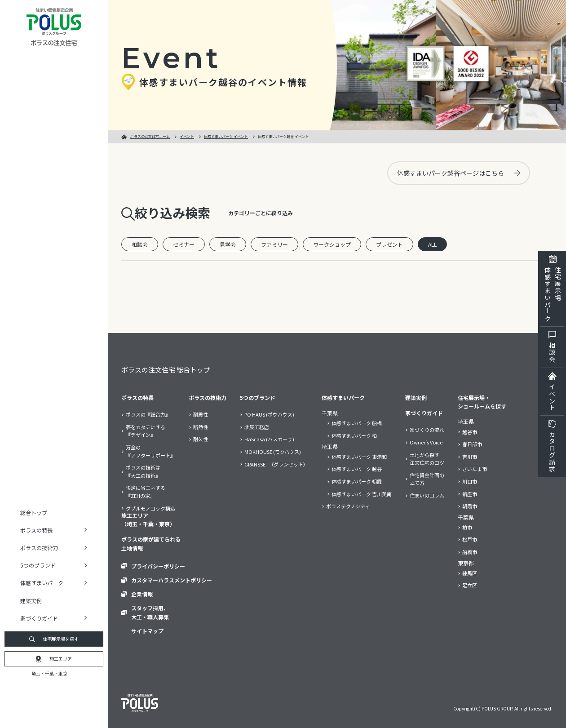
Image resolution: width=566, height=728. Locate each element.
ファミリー (274, 244)
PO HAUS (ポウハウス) (269, 414)
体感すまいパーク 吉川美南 (362, 494)
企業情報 (142, 594)
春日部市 (472, 444)
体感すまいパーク (343, 397)
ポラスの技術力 (208, 397)
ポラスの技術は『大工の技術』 (143, 471)
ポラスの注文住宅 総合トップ (166, 370)
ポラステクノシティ (348, 506)
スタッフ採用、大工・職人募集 (150, 612)
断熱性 (201, 427)
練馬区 (470, 573)
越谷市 (470, 432)
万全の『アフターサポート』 (150, 451)
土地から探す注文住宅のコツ (427, 459)
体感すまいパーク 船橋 (357, 423)
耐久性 (201, 439)
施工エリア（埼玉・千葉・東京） (148, 519)
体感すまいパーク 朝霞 (357, 481)
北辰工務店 (257, 427)
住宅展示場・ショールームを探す (482, 402)
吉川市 (470, 457)
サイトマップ (147, 631)
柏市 (467, 527)
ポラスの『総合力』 (148, 414)
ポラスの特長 (137, 397)
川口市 (470, 481)
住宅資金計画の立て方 (427, 479)
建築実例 (31, 601)
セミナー (184, 244)
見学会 (228, 244)
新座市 (470, 494)
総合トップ (34, 513)
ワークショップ (332, 244)
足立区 (470, 585)
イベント (187, 136)
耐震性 (201, 414)
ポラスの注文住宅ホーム (150, 136)
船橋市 (470, 552)
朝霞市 (470, 506)
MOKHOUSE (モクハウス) (273, 452)
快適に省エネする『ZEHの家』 (146, 492)
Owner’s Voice (426, 442)
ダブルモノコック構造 (150, 508)
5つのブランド (258, 397)
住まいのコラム (427, 495)
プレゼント (389, 244)
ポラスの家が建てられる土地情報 (151, 543)
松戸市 (470, 539)
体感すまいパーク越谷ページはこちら (459, 173)
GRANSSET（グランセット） (276, 464)
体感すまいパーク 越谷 (357, 469)
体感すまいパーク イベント (226, 136)
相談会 (140, 244)
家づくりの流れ (427, 430)
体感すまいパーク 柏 (354, 435)
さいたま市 (475, 469)
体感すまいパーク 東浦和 (359, 457)
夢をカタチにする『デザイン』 (146, 431)
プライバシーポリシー (158, 566)
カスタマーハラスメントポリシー (172, 580)
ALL (432, 244)
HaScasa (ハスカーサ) (269, 439)
